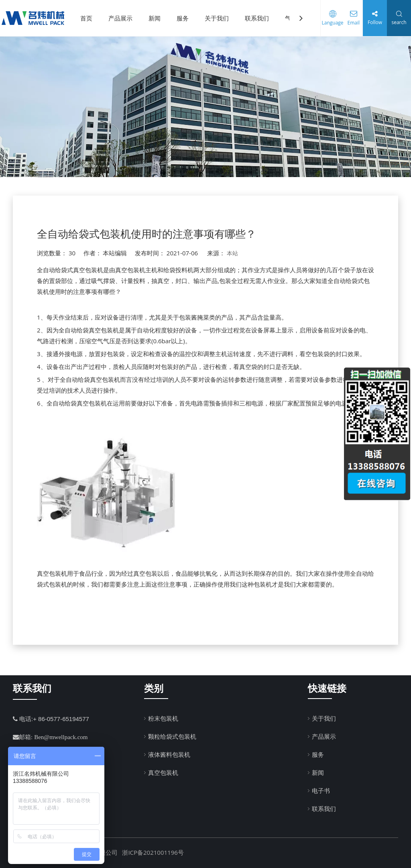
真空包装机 (163, 772)
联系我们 (257, 18)
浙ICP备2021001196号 (153, 852)
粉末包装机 (163, 718)
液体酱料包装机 (169, 754)
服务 (183, 18)
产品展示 (120, 18)
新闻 (155, 18)
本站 (232, 253)
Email (351, 23)
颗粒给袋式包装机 (172, 736)
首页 (86, 18)
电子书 (321, 791)
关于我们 (217, 18)
